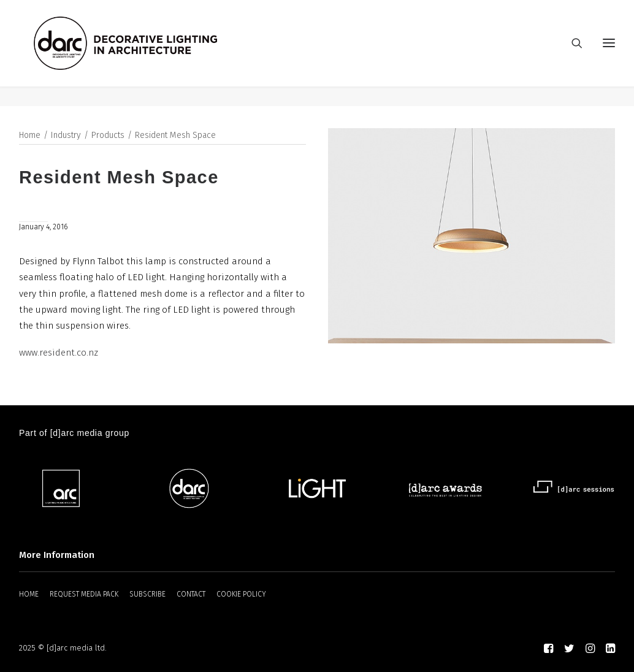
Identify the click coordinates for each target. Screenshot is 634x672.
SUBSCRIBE (147, 594)
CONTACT (191, 594)
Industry (66, 136)
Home (30, 136)
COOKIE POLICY (241, 594)
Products (108, 136)
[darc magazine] (146, 53)
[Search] (571, 53)
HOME (29, 594)
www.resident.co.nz (59, 353)
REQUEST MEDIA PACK (84, 594)
